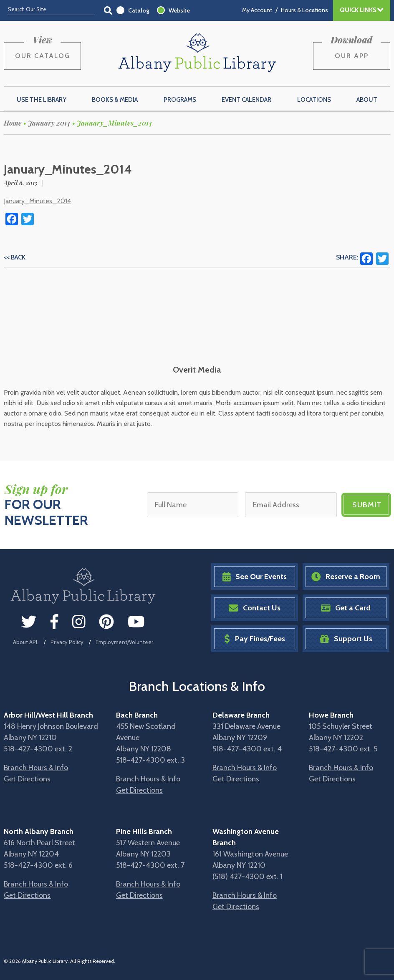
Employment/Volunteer (124, 642)
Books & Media (115, 100)
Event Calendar (246, 100)
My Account (257, 10)
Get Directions (27, 779)
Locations (314, 100)
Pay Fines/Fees (254, 639)
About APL (26, 642)
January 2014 (49, 123)
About (367, 100)
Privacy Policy (67, 642)
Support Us (346, 639)
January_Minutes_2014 (37, 201)
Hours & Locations (304, 10)
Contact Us (255, 608)
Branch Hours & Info (36, 768)
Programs (180, 100)
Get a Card (346, 608)
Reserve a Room (346, 577)
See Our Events (255, 577)
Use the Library (42, 100)
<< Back (15, 257)
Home (13, 123)
